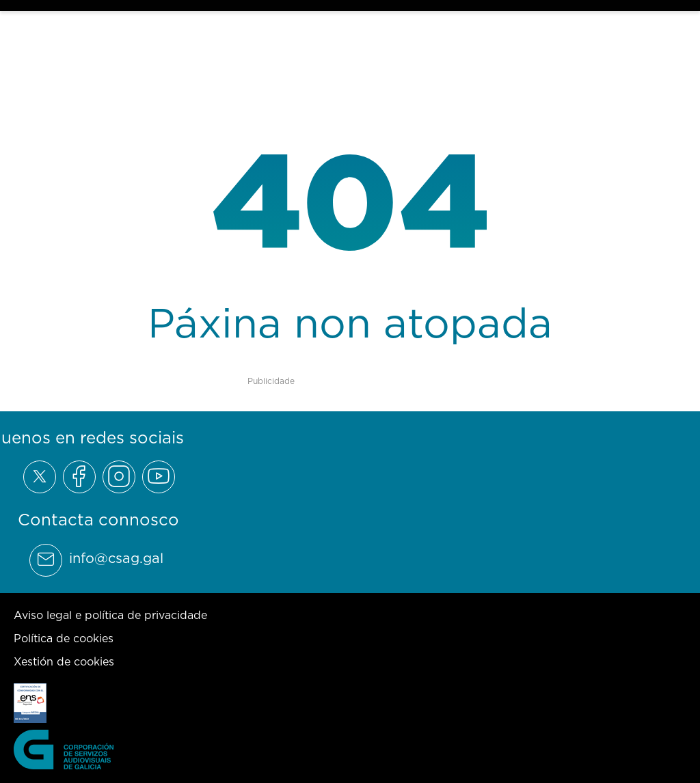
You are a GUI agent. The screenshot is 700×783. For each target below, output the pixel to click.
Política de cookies (64, 638)
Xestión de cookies (64, 661)
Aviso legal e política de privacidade (110, 615)
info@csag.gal (116, 558)
